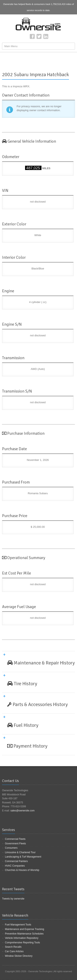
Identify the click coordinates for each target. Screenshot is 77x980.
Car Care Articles (14, 951)
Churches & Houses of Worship (22, 870)
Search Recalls (13, 947)
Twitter (39, 36)
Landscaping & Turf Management (23, 857)
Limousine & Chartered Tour (20, 852)
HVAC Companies (15, 866)
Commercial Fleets (15, 839)
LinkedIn (46, 36)
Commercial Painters (16, 861)
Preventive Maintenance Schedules (24, 934)
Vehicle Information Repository (22, 938)
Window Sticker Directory (19, 956)
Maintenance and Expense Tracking (25, 929)
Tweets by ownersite (13, 899)
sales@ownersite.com (23, 811)
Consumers (11, 848)
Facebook (32, 36)
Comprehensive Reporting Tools (22, 943)
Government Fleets (15, 844)
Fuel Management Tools (18, 925)
